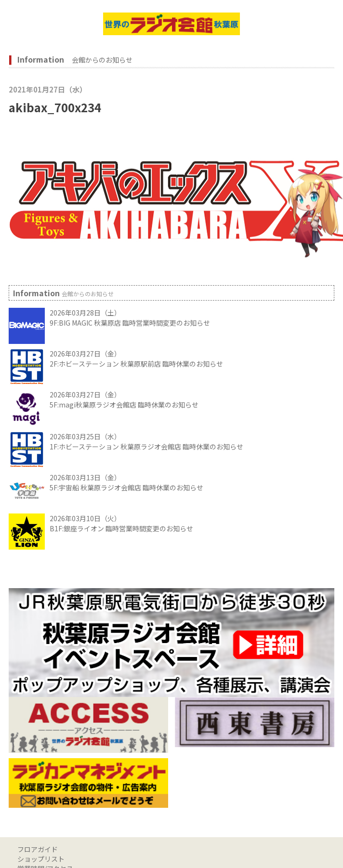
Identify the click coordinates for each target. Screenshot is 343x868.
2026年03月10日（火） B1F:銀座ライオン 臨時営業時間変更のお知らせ (121, 523)
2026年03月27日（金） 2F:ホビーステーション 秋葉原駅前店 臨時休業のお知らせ (136, 359)
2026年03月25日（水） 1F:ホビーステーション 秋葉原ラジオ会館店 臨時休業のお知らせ (146, 441)
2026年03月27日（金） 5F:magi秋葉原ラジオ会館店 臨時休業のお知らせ (124, 400)
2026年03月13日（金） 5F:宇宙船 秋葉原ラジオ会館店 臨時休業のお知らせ (126, 482)
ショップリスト (41, 859)
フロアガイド (38, 849)
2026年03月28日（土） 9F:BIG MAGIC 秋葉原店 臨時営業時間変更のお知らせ (130, 318)
